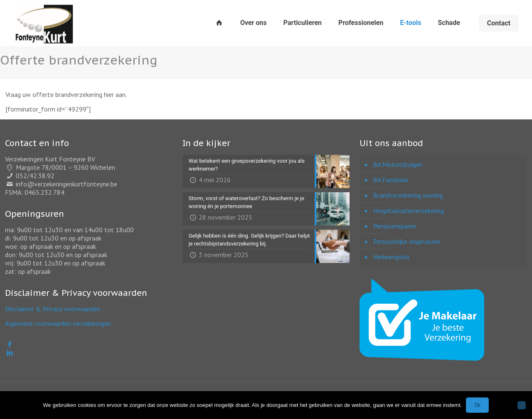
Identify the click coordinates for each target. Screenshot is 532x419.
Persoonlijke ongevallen (407, 241)
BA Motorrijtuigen (398, 164)
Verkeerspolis (392, 257)
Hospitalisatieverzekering (409, 211)
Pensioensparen (395, 226)
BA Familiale (391, 180)
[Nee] (522, 405)
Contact (499, 23)
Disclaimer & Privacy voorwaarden (53, 309)
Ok (477, 405)
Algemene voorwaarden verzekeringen (58, 323)
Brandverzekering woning (408, 195)
